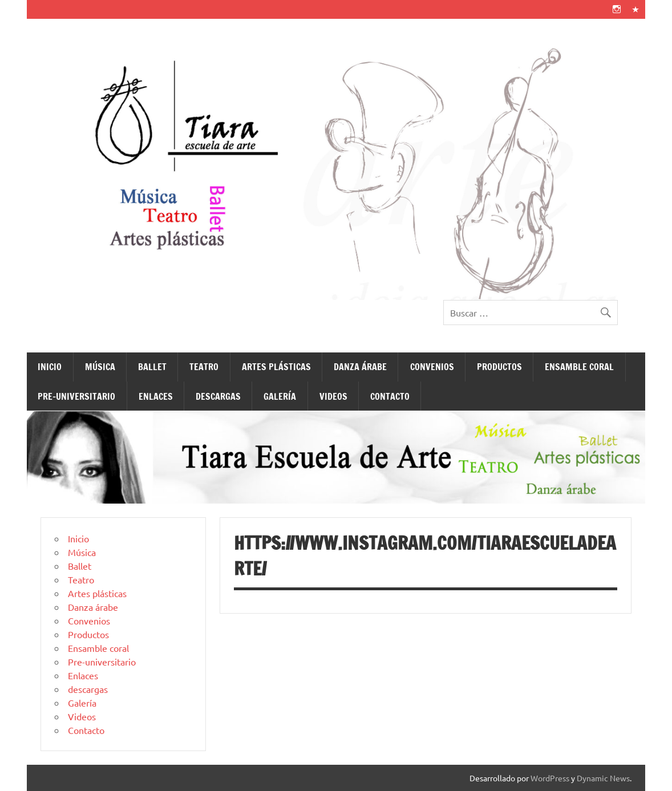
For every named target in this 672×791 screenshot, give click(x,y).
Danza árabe (360, 367)
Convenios (432, 367)
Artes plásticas (276, 367)
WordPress (550, 778)
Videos (333, 396)
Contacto (390, 396)
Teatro (204, 367)
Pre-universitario (76, 396)
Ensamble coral (579, 367)
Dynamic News (603, 778)
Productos (499, 367)
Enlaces (156, 396)
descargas (218, 396)
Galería (280, 396)
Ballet (152, 367)
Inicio (50, 367)
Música (100, 367)
